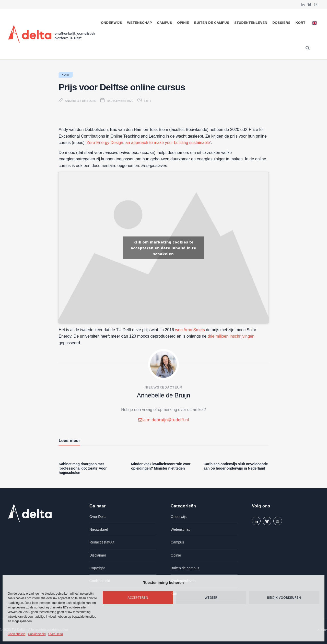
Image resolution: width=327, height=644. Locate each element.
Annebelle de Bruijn (81, 101)
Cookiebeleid (16, 634)
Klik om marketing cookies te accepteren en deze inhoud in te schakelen (163, 248)
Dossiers (281, 23)
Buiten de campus (212, 23)
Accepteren (138, 598)
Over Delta (56, 634)
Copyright (97, 568)
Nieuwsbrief (99, 529)
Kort (301, 23)
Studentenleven (251, 23)
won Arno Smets (190, 330)
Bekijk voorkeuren (284, 598)
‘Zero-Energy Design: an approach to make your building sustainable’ (148, 143)
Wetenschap (140, 23)
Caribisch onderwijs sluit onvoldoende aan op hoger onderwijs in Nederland (236, 466)
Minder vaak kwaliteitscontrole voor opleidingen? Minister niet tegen (161, 466)
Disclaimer (98, 555)
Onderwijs (112, 23)
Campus (164, 23)
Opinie (183, 23)
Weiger (211, 598)
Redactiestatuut (102, 542)
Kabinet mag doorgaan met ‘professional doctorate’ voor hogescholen (83, 468)
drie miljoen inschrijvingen (231, 336)
